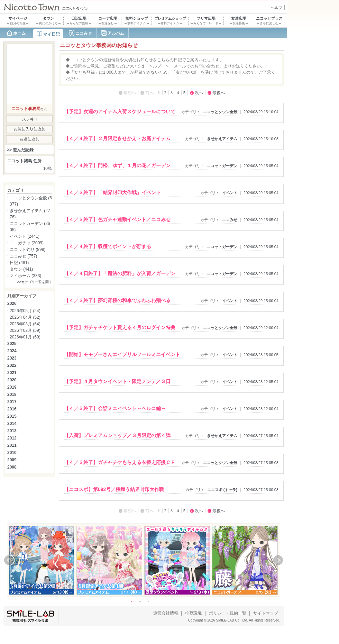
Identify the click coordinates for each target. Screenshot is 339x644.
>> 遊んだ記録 (20, 150)
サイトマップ (266, 613)
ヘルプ (277, 8)
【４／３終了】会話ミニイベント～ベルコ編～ (115, 408)
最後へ (219, 93)
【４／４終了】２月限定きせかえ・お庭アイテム (117, 138)
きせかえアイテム (222, 139)
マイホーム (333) (25, 276)
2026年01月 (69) (25, 337)
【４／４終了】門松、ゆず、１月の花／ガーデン (117, 165)
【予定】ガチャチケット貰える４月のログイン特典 (120, 327)
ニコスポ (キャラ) (222, 490)
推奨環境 (193, 613)
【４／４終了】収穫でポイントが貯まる (108, 246)
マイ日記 (52, 34)
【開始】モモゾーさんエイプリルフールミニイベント (122, 354)
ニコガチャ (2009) (27, 243)
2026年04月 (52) (25, 317)
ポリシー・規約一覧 (228, 613)
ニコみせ (84, 33)
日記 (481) (19, 263)
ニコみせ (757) (23, 256)
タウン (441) (21, 269)
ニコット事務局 (26, 109)
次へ (199, 93)
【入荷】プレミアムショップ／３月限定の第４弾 (117, 435)
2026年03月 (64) (25, 324)
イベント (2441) (25, 236)
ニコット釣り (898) (28, 250)
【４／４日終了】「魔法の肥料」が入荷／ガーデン (120, 273)
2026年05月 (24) (25, 311)
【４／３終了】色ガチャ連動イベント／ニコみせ (117, 219)
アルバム (116, 33)
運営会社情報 (166, 613)
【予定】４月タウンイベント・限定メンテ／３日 (117, 381)
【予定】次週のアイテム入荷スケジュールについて (120, 111)
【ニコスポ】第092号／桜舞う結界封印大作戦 (114, 489)
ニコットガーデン (222, 166)
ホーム (19, 33)
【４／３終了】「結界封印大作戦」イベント (112, 192)
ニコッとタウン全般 (220, 112)
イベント (230, 193)
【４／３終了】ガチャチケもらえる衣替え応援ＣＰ (120, 462)
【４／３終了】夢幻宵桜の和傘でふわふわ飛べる (117, 300)
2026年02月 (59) (25, 330)
